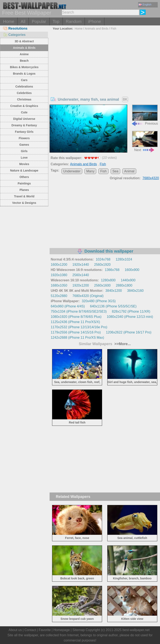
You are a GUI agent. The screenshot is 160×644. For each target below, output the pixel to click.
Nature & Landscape (24, 170)
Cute (24, 112)
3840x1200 (114, 291)
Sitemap (79, 630)
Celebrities (24, 93)
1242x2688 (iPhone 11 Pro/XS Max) (77, 338)
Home (9, 21)
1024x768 (103, 259)
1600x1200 (59, 265)
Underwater (72, 171)
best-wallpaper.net (136, 630)
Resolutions (15, 28)
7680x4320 (151, 178)
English (145, 4)
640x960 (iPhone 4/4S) (68, 306)
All (23, 21)
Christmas (24, 99)
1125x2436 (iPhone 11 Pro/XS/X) (75, 322)
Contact (30, 630)
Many (90, 171)
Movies (24, 164)
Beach (24, 61)
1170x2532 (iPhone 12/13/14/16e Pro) (79, 327)
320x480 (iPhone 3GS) (99, 301)
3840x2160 (135, 291)
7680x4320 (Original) (88, 296)
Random (74, 21)
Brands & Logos (24, 74)
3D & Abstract (24, 41)
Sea (115, 171)
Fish (113, 29)
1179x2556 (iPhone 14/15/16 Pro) (76, 332)
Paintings (24, 183)
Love (24, 158)
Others (24, 177)
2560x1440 (81, 275)
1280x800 (108, 280)
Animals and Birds (97, 29)
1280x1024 (124, 259)
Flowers (24, 138)
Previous (145, 115)
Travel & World (24, 196)
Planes (24, 190)
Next (145, 141)
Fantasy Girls (24, 132)
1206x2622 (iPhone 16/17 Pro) (129, 332)
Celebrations (24, 86)
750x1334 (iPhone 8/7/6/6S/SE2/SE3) (79, 311)
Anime (24, 54)
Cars (24, 80)
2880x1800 (124, 285)
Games (24, 145)
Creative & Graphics (24, 106)
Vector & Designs (24, 203)
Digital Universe (24, 119)
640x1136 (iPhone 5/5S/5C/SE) (113, 306)
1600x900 (132, 270)
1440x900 (128, 280)
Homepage (62, 630)
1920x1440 (81, 265)
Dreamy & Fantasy (24, 125)
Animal (129, 171)
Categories (14, 35)
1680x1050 (59, 285)
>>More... (122, 344)
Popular (39, 21)
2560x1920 (102, 265)
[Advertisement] (105, 63)
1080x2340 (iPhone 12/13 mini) (130, 317)
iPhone (94, 21)
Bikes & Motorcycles (24, 67)
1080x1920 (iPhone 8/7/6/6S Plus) (76, 317)
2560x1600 (102, 285)
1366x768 (112, 270)
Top (56, 21)
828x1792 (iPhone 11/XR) (131, 311)
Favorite (45, 630)
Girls (24, 151)
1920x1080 (59, 275)
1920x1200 (81, 285)
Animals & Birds (24, 48)
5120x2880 (59, 296)
